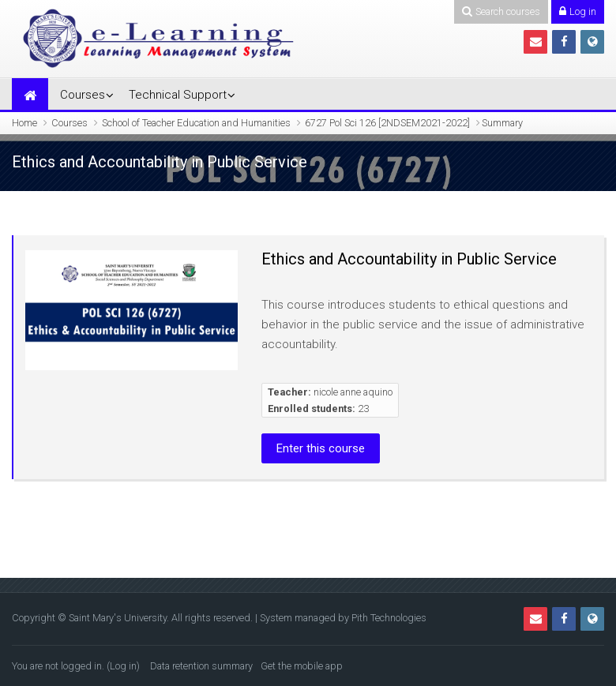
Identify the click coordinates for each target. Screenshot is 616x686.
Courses (83, 95)
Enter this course (321, 448)
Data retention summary (201, 666)
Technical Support (178, 95)
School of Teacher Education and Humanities (196, 123)
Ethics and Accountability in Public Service (409, 259)
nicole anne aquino (353, 392)
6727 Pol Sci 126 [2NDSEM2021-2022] (387, 123)
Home (24, 123)
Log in (123, 666)
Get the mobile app (302, 666)
